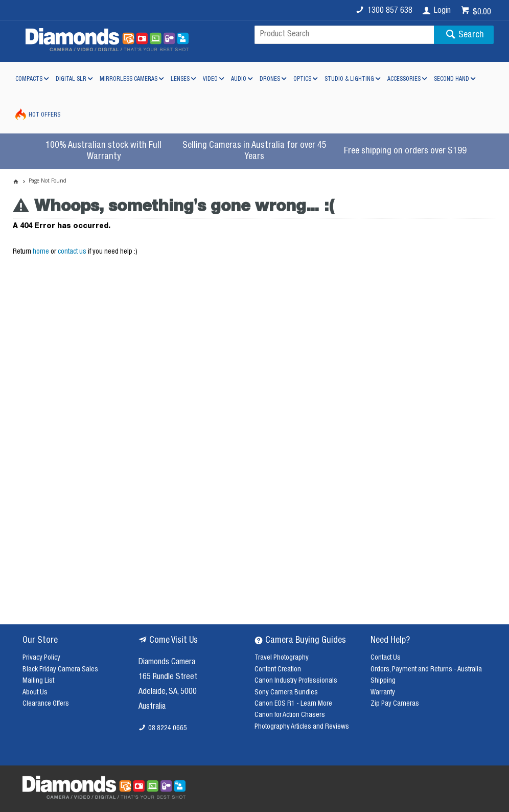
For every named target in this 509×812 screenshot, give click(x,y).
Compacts (29, 79)
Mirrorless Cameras (129, 79)
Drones (270, 79)
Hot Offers (44, 115)
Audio (239, 79)
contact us (72, 252)
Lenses (180, 79)
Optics (302, 79)
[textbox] (344, 35)
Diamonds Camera (167, 663)
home (41, 252)
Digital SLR (71, 79)
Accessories (404, 79)
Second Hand (452, 79)
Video (210, 79)
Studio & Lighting (349, 79)
